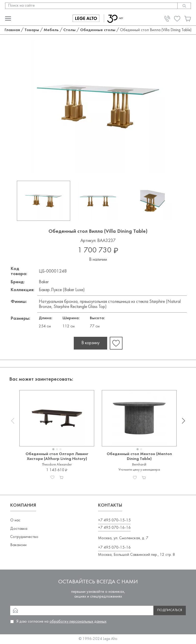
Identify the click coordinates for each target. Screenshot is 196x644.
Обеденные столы (98, 30)
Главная (12, 30)
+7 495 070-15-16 (114, 548)
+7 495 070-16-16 (114, 528)
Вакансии (18, 545)
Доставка (19, 529)
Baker (44, 282)
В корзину (90, 343)
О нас (15, 520)
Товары (32, 30)
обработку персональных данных (78, 622)
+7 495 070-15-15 (114, 520)
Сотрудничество (24, 537)
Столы (69, 30)
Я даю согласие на (61, 622)
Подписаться (170, 610)
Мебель (51, 30)
